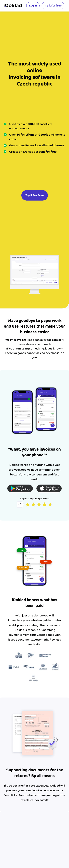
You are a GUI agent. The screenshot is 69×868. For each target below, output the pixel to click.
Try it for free (53, 6)
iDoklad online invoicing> (13, 6)
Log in (33, 6)
